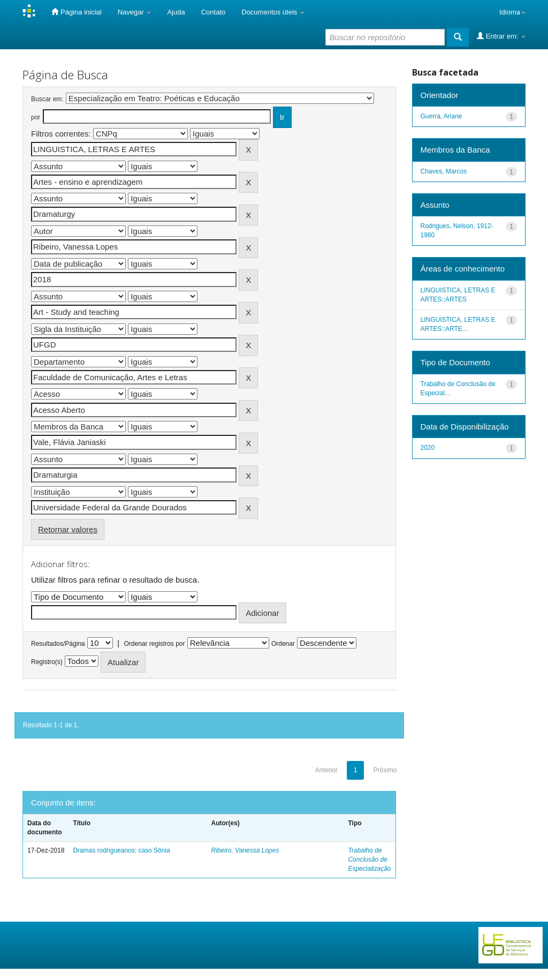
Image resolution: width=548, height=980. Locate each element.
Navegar (135, 12)
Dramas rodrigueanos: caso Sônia (121, 850)
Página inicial (76, 12)
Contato (214, 12)
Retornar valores (68, 529)
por (36, 117)
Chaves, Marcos (444, 171)
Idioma (512, 12)
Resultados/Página (58, 644)
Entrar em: (501, 36)
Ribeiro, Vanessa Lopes (245, 850)
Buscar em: (47, 99)
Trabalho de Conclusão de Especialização (369, 860)
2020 (428, 448)
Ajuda (176, 12)
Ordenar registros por (154, 644)
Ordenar (283, 644)
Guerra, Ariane (442, 116)
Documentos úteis (273, 12)
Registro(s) (47, 662)
